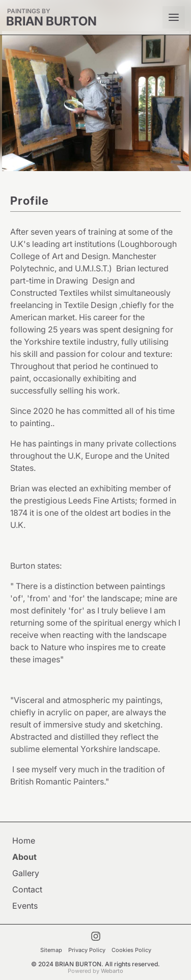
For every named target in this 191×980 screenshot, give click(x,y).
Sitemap (51, 950)
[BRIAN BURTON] (51, 18)
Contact (27, 889)
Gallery (26, 873)
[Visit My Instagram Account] (96, 936)
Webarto (112, 971)
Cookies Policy (131, 950)
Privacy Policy (87, 950)
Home (24, 841)
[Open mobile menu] (174, 17)
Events (25, 906)
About (24, 857)
